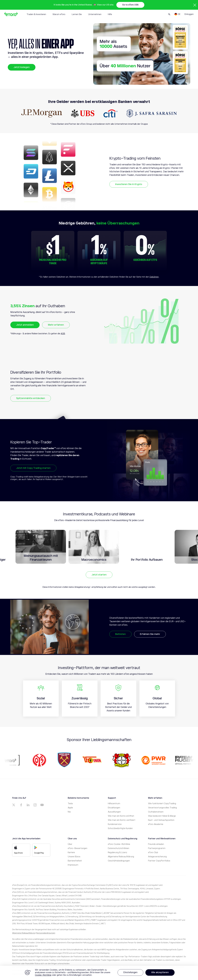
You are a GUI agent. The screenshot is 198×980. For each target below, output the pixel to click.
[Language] (177, 14)
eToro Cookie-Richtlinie (119, 844)
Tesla (70, 804)
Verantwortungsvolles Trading (162, 808)
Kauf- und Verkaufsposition (161, 820)
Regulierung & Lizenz (117, 852)
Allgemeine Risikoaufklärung (121, 857)
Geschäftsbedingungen (119, 861)
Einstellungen (130, 972)
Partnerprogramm (157, 848)
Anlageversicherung (157, 857)
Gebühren (154, 277)
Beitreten (120, 634)
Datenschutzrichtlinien (119, 848)
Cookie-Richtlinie (43, 975)
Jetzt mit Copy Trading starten (33, 468)
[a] (14, 805)
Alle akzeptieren (160, 972)
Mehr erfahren (56, 325)
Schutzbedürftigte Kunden (120, 828)
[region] (99, 973)
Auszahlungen (114, 812)
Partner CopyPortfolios (159, 861)
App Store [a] (18, 850)
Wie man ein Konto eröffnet (121, 816)
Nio (69, 812)
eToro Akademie (156, 824)
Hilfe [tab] (110, 14)
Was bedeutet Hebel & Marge (162, 816)
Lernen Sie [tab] (77, 14)
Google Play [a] (39, 850)
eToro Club (153, 852)
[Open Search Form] (169, 14)
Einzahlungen (114, 808)
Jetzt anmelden (25, 325)
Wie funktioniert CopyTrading (162, 804)
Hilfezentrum (114, 804)
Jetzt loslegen (22, 67)
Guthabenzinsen (156, 812)
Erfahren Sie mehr (150, 634)
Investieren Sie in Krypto (129, 184)
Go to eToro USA (130, 5)
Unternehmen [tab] (95, 14)
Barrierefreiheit (75, 861)
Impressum (73, 865)
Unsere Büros (74, 857)
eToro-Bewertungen (78, 848)
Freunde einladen (156, 844)
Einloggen (189, 14)
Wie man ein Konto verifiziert (122, 820)
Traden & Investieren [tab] (36, 14)
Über (70, 844)
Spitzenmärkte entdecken (31, 398)
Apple (70, 808)
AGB (63, 334)
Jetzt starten (99, 575)
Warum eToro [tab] (59, 14)
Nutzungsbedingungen (46, 933)
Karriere (71, 852)
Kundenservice (115, 824)
